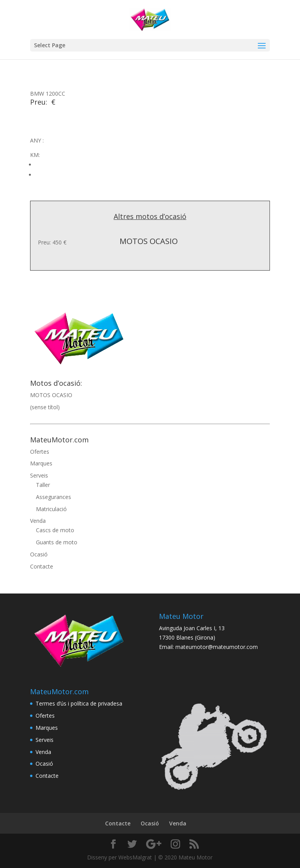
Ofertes (40, 452)
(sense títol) (45, 407)
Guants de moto (57, 542)
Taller (43, 485)
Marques (41, 463)
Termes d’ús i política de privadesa (79, 703)
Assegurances (54, 497)
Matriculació (51, 509)
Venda (38, 521)
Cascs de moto (55, 530)
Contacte (42, 566)
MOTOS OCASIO (51, 395)
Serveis (39, 475)
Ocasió (39, 554)
